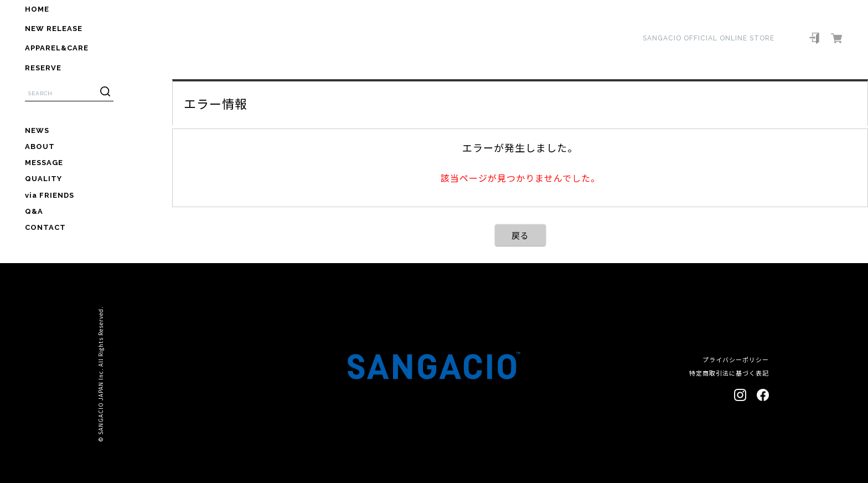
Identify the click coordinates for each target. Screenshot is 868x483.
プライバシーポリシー (736, 359)
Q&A (34, 211)
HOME (37, 9)
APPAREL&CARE (57, 48)
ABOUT (40, 147)
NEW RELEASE (54, 29)
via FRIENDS (50, 195)
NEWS (37, 130)
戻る (520, 235)
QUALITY (43, 179)
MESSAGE (44, 163)
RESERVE (43, 68)
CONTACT (45, 227)
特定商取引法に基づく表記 (729, 373)
